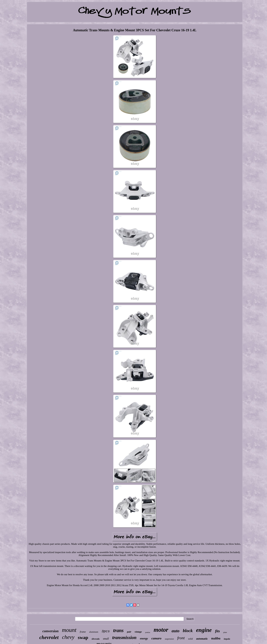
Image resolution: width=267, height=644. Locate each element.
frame (83, 632)
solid (190, 639)
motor (161, 630)
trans (118, 630)
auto (176, 631)
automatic (202, 639)
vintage (138, 632)
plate (225, 632)
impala (227, 639)
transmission (124, 638)
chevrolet (49, 637)
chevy (68, 637)
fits (217, 631)
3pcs (106, 631)
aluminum (94, 632)
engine (204, 630)
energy (144, 638)
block (188, 631)
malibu (216, 638)
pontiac (148, 632)
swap (83, 637)
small (106, 639)
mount (69, 630)
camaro (156, 638)
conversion (50, 631)
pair (129, 632)
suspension (169, 639)
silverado (96, 639)
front (181, 638)
